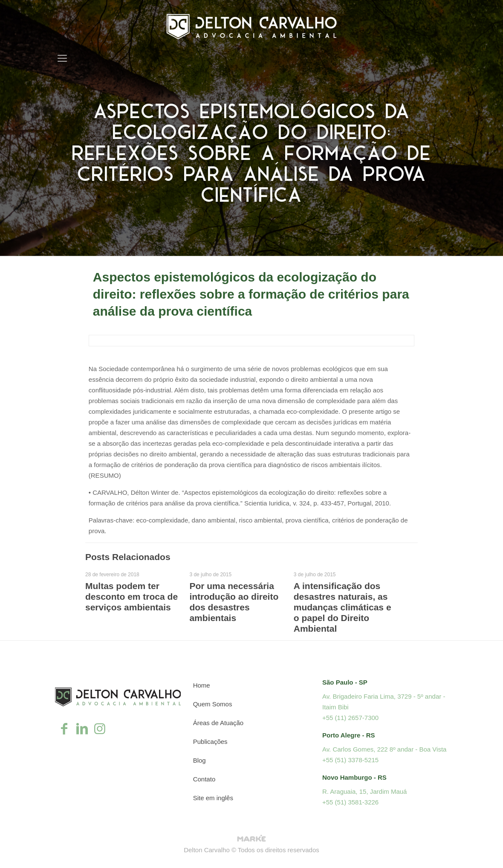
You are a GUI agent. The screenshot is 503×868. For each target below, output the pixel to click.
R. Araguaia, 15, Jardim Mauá (364, 791)
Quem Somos (213, 704)
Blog (199, 760)
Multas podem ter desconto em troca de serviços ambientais (132, 597)
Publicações (210, 742)
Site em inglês (213, 798)
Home (202, 685)
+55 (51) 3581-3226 (350, 802)
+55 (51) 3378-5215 (350, 760)
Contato (204, 779)
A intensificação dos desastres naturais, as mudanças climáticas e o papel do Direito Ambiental (343, 607)
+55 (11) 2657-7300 (350, 718)
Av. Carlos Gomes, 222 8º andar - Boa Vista (384, 749)
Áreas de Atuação (218, 723)
